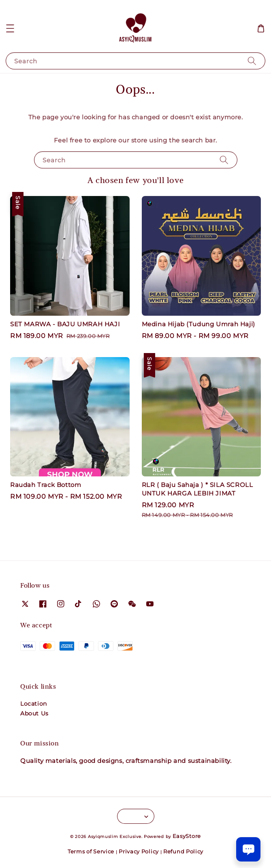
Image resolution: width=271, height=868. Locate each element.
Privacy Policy (139, 851)
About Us (34, 713)
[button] (10, 28)
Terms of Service (91, 851)
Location (34, 704)
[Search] (252, 61)
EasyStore (187, 836)
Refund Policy (183, 851)
